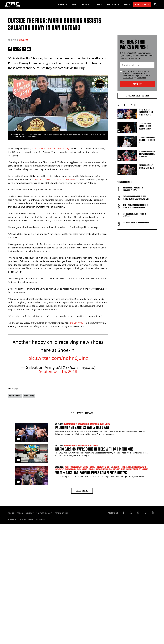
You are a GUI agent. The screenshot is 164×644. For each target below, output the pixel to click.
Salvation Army (76, 323)
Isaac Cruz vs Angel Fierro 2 (122, 467)
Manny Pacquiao (94, 424)
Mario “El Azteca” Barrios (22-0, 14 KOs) (50, 149)
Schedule (87, 5)
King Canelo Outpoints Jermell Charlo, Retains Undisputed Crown (136, 198)
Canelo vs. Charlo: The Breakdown (136, 223)
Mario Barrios (29, 396)
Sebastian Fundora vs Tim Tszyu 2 (100, 467)
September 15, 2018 (58, 371)
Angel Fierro (121, 469)
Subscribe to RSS (137, 96)
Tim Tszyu (105, 469)
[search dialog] (155, 4)
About (11, 513)
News (99, 5)
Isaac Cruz (112, 469)
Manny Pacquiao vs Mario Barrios (76, 424)
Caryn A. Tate (23, 40)
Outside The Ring (15, 396)
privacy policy (141, 78)
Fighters (62, 5)
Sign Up (137, 84)
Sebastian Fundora (94, 469)
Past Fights (113, 5)
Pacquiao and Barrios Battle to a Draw (83, 427)
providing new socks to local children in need (56, 179)
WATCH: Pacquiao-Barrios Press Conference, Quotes (91, 473)
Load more (82, 491)
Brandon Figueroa (132, 469)
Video (75, 5)
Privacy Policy (44, 513)
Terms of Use (62, 513)
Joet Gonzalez (143, 469)
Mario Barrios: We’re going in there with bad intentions (94, 449)
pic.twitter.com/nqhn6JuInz (58, 358)
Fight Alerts (142, 5)
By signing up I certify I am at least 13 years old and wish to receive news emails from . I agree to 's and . (137, 75)
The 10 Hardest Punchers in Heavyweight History (133, 189)
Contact (30, 513)
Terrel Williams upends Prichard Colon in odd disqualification (136, 206)
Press (127, 5)
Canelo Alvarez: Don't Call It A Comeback (134, 215)
